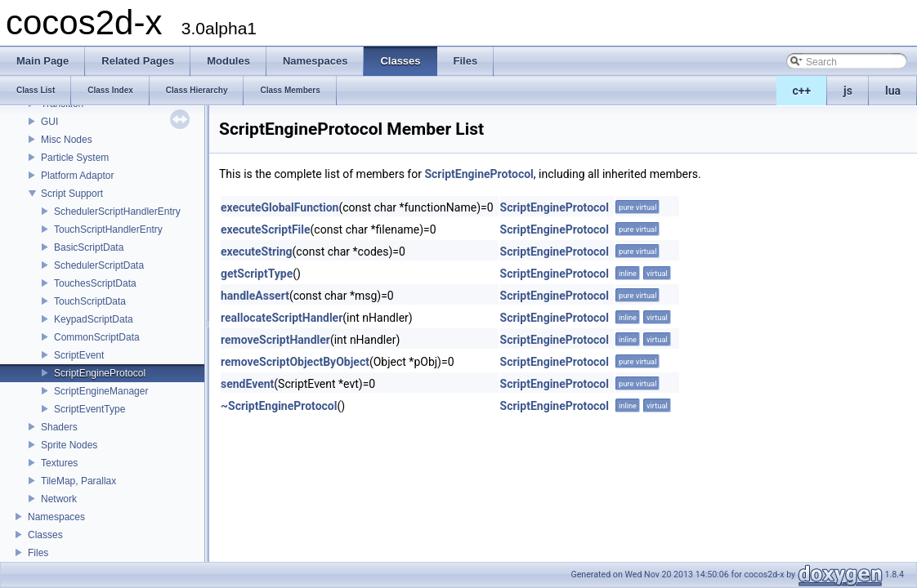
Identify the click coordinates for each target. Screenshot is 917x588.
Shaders (59, 427)
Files (38, 553)
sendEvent (247, 384)
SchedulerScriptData (99, 265)
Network (59, 499)
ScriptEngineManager (101, 391)
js (848, 91)
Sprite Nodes (69, 445)
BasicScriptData (89, 247)
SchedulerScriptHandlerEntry (117, 212)
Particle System (75, 158)
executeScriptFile (266, 229)
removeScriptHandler (275, 340)
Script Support (72, 194)
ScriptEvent (79, 355)
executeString (257, 252)
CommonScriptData (97, 337)
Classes (45, 535)
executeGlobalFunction (280, 207)
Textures (59, 463)
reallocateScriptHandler (282, 318)
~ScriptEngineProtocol (279, 406)
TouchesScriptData (95, 283)
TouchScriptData (90, 301)
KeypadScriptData (94, 319)
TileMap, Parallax (78, 481)
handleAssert (255, 296)
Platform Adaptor (77, 176)
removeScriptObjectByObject (295, 362)
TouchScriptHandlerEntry (108, 229)
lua (893, 91)
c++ (802, 91)
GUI (49, 122)
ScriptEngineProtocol (100, 373)
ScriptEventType (89, 409)
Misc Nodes (67, 140)
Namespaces (56, 517)
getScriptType (257, 274)
